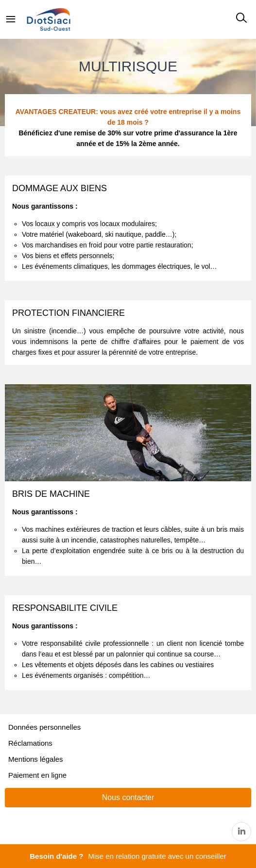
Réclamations (30, 743)
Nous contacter (128, 797)
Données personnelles (44, 727)
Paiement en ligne (37, 775)
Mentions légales (36, 759)
